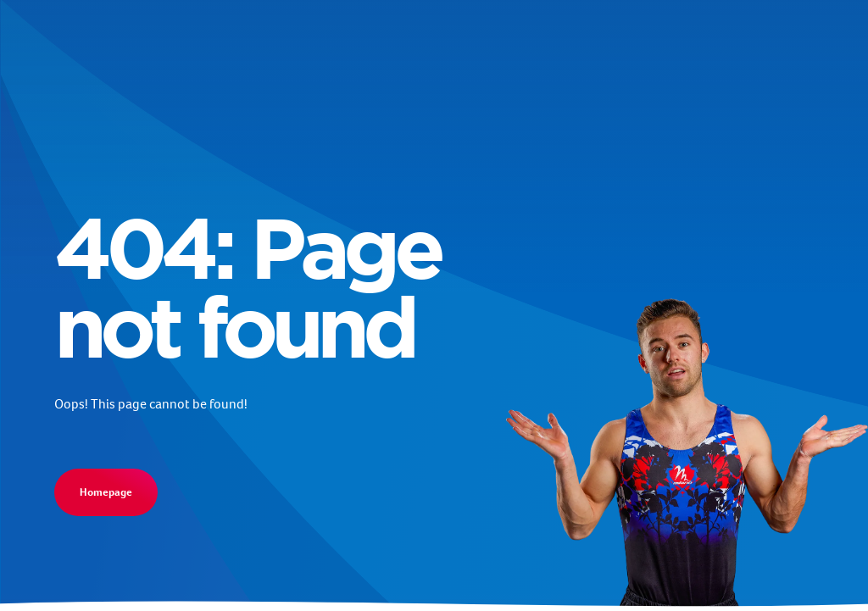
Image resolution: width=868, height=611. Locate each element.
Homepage (106, 492)
